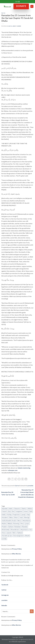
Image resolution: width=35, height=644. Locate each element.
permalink (30, 486)
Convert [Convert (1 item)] (4, 512)
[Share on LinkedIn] (26, 479)
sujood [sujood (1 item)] (9, 533)
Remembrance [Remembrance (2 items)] (15, 530)
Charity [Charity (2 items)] (24, 509)
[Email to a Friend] (19, 479)
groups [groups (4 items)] (24, 515)
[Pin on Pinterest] (23, 479)
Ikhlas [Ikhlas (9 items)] (11, 518)
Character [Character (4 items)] (17, 509)
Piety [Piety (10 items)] (22, 524)
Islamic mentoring (24, 468)
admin (19, 26)
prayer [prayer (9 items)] (27, 524)
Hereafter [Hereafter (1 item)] (5, 518)
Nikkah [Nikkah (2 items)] (10, 524)
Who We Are (16, 554)
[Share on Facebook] (12, 479)
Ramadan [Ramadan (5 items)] (25, 527)
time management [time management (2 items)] (18, 536)
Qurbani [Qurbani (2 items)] (11, 527)
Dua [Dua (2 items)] (9, 512)
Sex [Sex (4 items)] (31, 530)
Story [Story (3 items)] (4, 533)
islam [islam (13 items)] (21, 518)
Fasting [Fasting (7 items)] (9, 515)
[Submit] (32, 611)
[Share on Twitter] (16, 479)
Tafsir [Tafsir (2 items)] (14, 533)
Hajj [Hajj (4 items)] (28, 515)
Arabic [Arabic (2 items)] (11, 509)
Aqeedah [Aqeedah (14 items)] (5, 509)
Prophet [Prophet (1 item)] (4, 527)
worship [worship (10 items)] (4, 539)
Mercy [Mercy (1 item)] (19, 521)
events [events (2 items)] (26, 512)
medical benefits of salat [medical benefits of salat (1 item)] (9, 521)
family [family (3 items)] (4, 515)
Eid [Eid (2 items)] (13, 512)
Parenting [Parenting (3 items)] (16, 524)
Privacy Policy (17, 549)
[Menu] (32, 6)
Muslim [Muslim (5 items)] (4, 524)
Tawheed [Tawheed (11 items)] (20, 533)
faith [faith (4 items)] (31, 512)
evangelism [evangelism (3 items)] (19, 512)
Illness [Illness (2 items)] (16, 518)
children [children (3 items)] (30, 509)
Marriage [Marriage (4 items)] (27, 518)
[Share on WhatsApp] (9, 479)
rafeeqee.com (13, 470)
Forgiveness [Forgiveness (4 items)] (17, 515)
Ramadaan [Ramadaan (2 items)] (17, 527)
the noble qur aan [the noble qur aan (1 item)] (7, 536)
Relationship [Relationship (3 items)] (6, 530)
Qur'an (3, 13)
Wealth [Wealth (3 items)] (27, 536)
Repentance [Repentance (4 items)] (24, 530)
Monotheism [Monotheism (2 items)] (26, 521)
